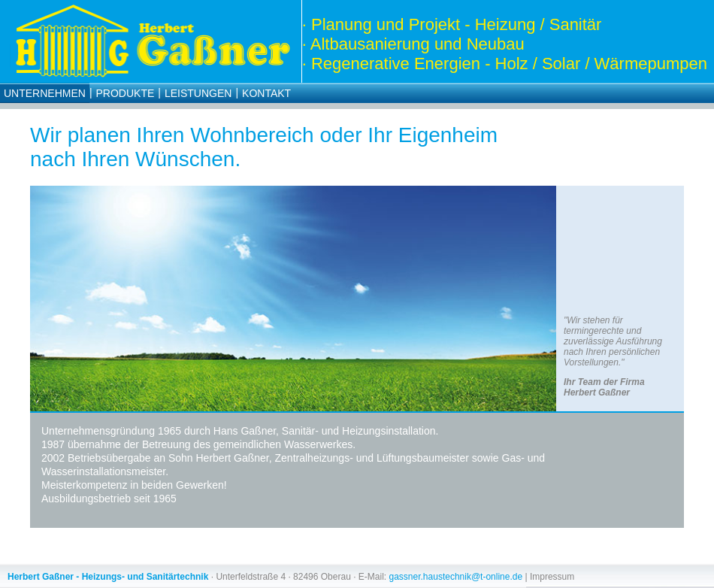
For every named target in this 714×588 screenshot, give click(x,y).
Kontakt (266, 93)
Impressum (552, 577)
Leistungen (198, 93)
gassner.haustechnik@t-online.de (456, 577)
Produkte (126, 93)
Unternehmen (45, 93)
